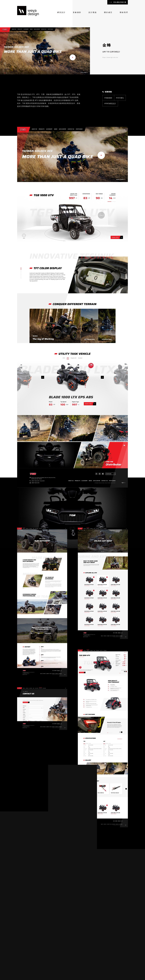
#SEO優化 (120, 108)
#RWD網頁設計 (110, 113)
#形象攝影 (108, 108)
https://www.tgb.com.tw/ (110, 57)
